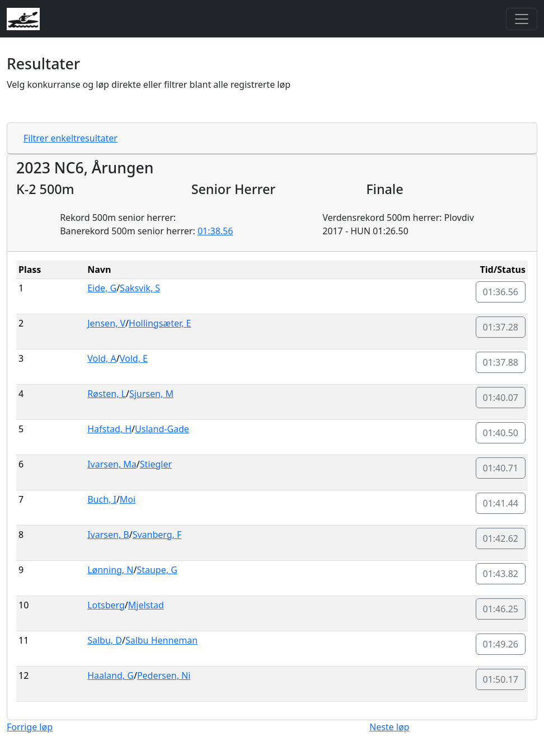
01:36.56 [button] (501, 292)
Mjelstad (146, 605)
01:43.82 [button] (501, 574)
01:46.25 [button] (501, 609)
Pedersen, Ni (164, 675)
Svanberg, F (157, 535)
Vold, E (134, 358)
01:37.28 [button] (501, 327)
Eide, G (102, 288)
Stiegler (156, 464)
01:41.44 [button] (501, 503)
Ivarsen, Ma (112, 464)
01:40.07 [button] (501, 398)
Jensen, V (106, 323)
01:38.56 (215, 231)
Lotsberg (106, 605)
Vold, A (102, 358)
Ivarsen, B (108, 535)
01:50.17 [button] (501, 679)
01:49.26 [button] (501, 644)
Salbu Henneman (161, 640)
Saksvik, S (140, 288)
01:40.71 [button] (501, 468)
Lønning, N (110, 570)
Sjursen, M (151, 394)
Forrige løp (30, 727)
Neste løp (389, 727)
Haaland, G (111, 675)
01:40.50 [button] (501, 433)
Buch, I (102, 499)
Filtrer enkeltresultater (71, 138)
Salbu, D (105, 640)
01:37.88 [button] (501, 362)
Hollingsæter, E (160, 323)
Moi (128, 499)
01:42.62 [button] (501, 538)
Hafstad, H (109, 429)
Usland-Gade (162, 429)
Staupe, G (157, 570)
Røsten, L (107, 394)
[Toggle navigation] (522, 19)
